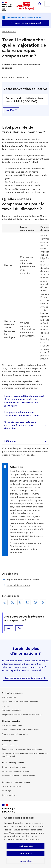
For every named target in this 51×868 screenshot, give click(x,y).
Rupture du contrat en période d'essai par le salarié (22, 749)
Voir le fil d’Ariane (9, 31)
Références (10, 441)
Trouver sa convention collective (15, 734)
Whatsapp (35, 602)
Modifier (10, 110)
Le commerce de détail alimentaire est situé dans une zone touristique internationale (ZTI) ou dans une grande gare (24, 401)
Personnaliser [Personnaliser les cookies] (26, 861)
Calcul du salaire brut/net (12, 725)
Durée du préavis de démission (14, 767)
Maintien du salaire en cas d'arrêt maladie (18, 776)
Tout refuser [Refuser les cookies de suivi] (26, 853)
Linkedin (20, 602)
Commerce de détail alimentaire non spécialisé (25, 453)
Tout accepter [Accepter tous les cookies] (26, 846)
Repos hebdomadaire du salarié (23, 580)
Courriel (28, 602)
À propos (6, 706)
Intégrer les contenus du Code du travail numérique (22, 715)
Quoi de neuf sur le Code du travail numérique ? (21, 702)
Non (9, 628)
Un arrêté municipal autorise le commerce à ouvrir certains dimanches (20, 425)
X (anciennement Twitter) (13, 602)
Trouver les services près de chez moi (24, 678)
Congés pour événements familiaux (16, 771)
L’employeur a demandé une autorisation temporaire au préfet (22, 414)
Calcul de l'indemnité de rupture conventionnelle (21, 730)
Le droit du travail (9, 697)
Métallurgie (7, 791)
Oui (19, 628)
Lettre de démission (10, 745)
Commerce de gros (10, 795)
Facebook (5, 602)
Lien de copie (43, 602)
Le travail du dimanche (18, 585)
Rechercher (40, 4)
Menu (47, 4)
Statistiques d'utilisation (11, 710)
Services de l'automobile (12, 786)
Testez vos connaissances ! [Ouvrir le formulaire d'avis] (27, 23)
